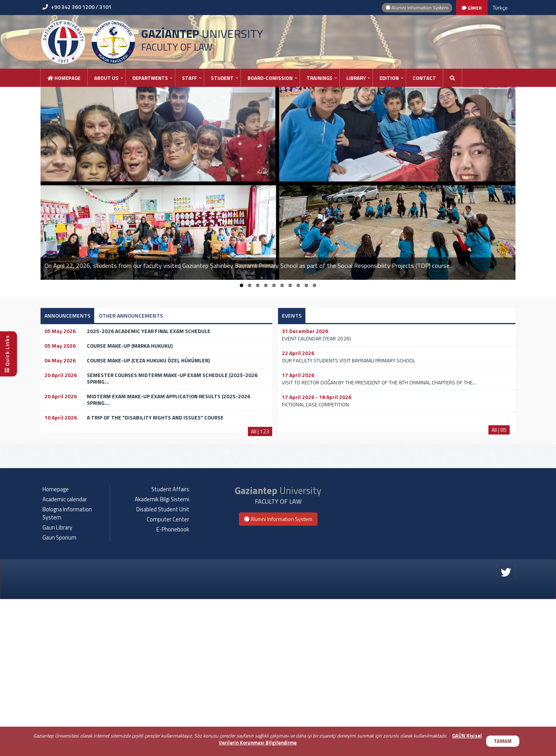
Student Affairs (170, 646)
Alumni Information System (417, 8)
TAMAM (503, 741)
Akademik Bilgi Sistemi (162, 656)
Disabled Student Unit (163, 666)
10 (314, 285)
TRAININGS (320, 78)
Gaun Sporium (59, 695)
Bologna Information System (67, 671)
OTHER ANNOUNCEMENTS (131, 315)
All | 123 (260, 431)
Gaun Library (57, 685)
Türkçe (500, 8)
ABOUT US (106, 78)
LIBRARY (356, 78)
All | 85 (499, 430)
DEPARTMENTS (150, 78)
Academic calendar (65, 656)
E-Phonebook (173, 687)
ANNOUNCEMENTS (67, 315)
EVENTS (292, 315)
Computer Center (168, 677)
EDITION (389, 78)
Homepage (64, 78)
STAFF (189, 78)
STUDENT (222, 78)
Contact (424, 78)
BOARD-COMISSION (270, 78)
